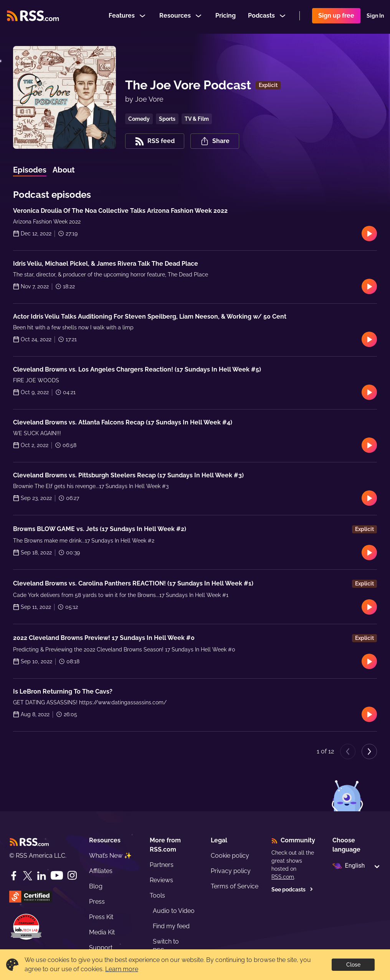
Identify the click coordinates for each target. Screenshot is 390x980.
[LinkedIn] (41, 876)
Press (97, 902)
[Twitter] (28, 876)
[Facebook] (14, 876)
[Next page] (369, 751)
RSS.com (283, 877)
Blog (96, 886)
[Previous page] (348, 751)
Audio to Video (174, 911)
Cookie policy (230, 856)
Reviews (161, 880)
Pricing (226, 17)
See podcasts (292, 890)
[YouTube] (57, 876)
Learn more (122, 969)
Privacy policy (231, 871)
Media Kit (102, 932)
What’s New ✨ (110, 856)
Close (353, 965)
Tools (157, 895)
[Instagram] (72, 876)
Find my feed (171, 926)
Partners (162, 865)
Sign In (375, 17)
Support (101, 948)
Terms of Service (235, 886)
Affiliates (101, 871)
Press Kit (101, 917)
